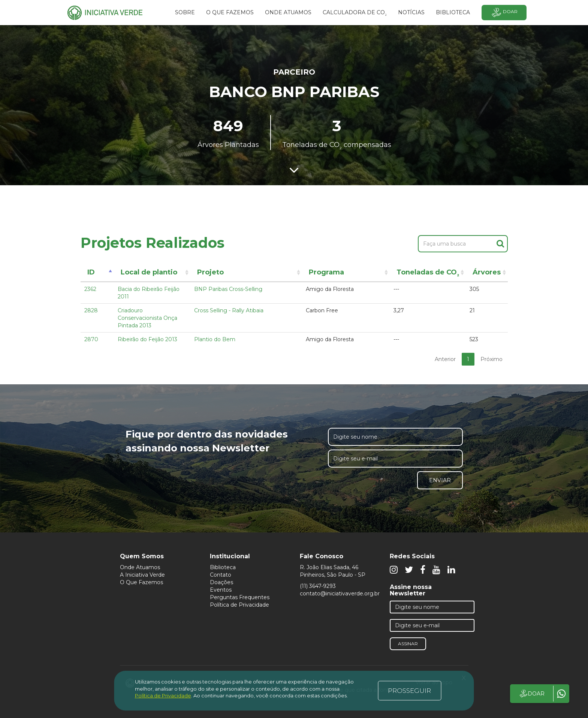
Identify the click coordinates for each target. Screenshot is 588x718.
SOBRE (185, 12)
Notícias (411, 12)
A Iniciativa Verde (142, 575)
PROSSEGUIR (409, 691)
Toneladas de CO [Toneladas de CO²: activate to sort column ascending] (428, 274)
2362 (90, 289)
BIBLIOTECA (453, 12)
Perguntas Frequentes (240, 597)
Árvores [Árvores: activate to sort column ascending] (487, 272)
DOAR (532, 694)
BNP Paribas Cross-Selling (228, 289)
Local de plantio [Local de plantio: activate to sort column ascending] (149, 272)
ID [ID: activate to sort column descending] (91, 272)
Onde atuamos (288, 12)
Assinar (408, 644)
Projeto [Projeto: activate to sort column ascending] (210, 272)
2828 (91, 310)
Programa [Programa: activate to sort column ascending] (326, 272)
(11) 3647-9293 (318, 586)
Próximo (491, 359)
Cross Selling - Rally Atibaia (229, 310)
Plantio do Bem (215, 339)
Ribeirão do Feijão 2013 (147, 339)
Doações (221, 582)
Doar (504, 13)
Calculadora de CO (355, 13)
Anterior (445, 359)
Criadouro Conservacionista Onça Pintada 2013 (147, 318)
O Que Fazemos (141, 582)
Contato (221, 575)
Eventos (221, 590)
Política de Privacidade (239, 605)
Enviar (440, 480)
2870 (91, 339)
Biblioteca (223, 567)
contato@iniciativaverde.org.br (340, 594)
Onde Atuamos (140, 567)
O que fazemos (230, 12)
